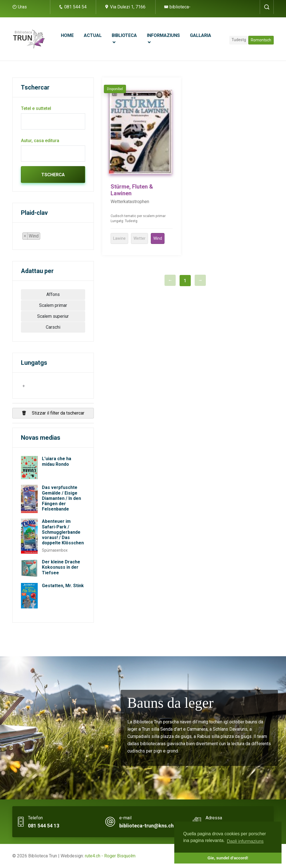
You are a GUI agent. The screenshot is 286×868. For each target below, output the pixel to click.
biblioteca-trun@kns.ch (146, 826)
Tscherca (53, 175)
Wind (158, 238)
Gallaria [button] (201, 35)
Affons (53, 294)
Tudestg (239, 40)
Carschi (53, 327)
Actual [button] (93, 35)
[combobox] (34, 236)
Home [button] (67, 35)
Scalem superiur (53, 316)
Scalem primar (53, 305)
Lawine (119, 238)
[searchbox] (43, 237)
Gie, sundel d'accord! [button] (228, 858)
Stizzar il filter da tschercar (53, 413)
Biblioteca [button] (124, 35)
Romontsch (261, 40)
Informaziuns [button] (163, 35)
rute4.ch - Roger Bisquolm (110, 856)
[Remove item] (25, 236)
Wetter (140, 238)
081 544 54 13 (44, 826)
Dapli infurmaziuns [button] (245, 841)
